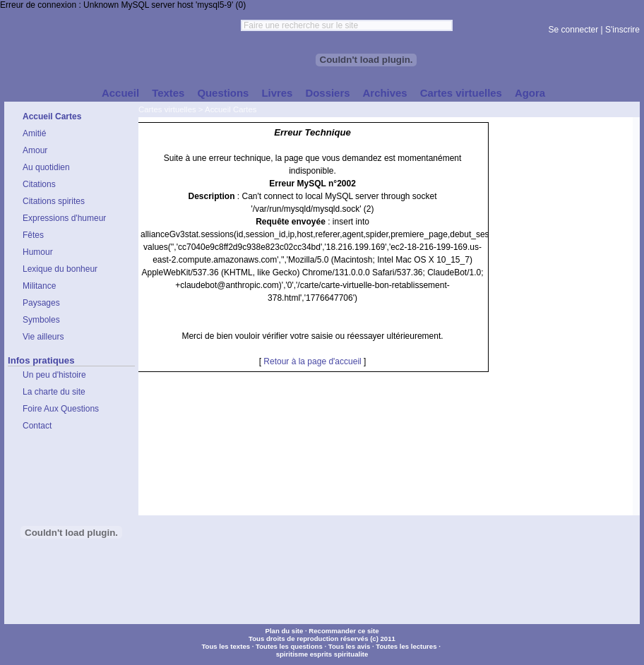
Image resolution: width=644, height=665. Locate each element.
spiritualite (351, 654)
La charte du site (54, 392)
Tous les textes (226, 646)
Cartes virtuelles (167, 109)
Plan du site (284, 631)
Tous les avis (350, 646)
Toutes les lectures (406, 646)
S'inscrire (622, 30)
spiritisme (292, 654)
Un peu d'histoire (54, 375)
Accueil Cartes (231, 109)
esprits (321, 654)
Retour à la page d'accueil (312, 361)
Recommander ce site (344, 631)
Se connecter (574, 30)
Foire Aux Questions (61, 409)
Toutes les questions (289, 646)
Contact (37, 426)
